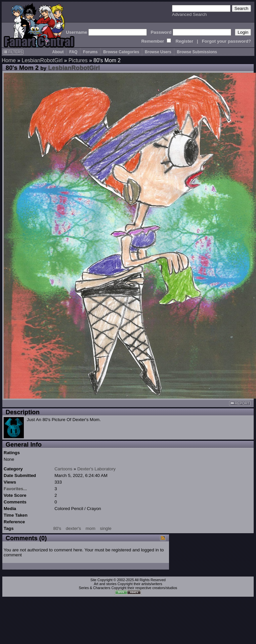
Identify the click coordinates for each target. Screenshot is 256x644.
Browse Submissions (197, 52)
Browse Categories (121, 52)
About (58, 52)
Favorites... (15, 489)
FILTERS (13, 52)
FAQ (73, 52)
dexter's (73, 528)
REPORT (240, 403)
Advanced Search (189, 14)
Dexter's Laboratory (97, 469)
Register (184, 41)
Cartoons (64, 469)
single (106, 528)
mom (91, 528)
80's (57, 528)
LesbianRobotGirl (42, 60)
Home (9, 60)
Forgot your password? (226, 41)
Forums (90, 52)
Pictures (78, 60)
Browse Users (158, 52)
